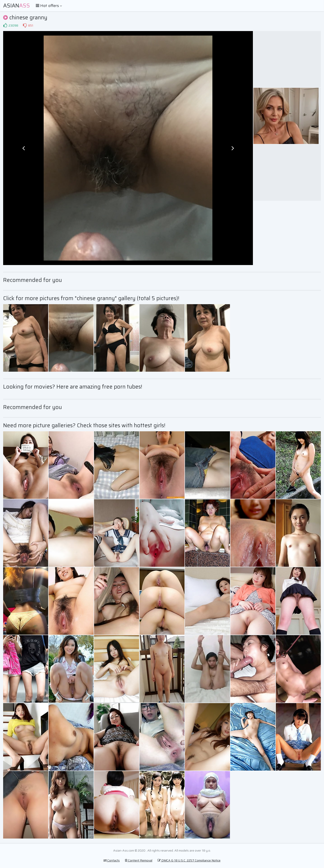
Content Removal (139, 860)
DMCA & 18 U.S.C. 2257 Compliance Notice (189, 860)
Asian (17, 6)
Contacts (112, 860)
